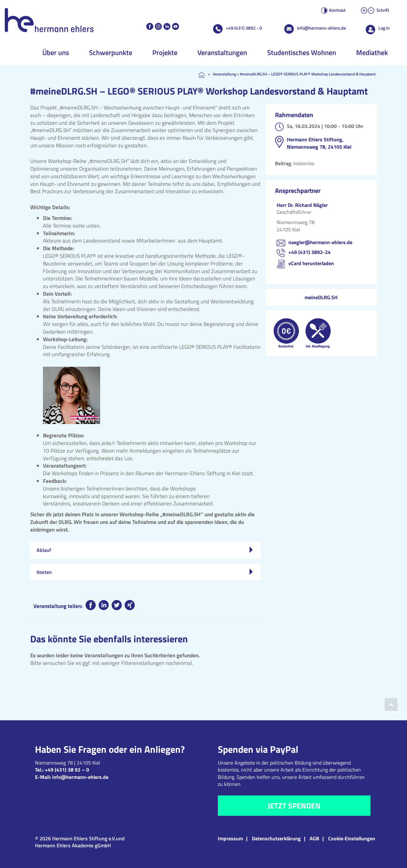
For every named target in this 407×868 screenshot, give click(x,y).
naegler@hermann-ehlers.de (320, 242)
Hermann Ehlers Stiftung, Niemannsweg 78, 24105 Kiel (319, 143)
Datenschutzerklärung (276, 838)
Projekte (165, 53)
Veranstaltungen (222, 53)
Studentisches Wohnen (302, 53)
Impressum (230, 838)
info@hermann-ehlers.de (321, 28)
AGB (314, 838)
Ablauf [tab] (145, 550)
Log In (384, 28)
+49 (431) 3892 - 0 (244, 28)
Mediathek (372, 53)
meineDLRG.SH (321, 297)
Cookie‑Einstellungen (352, 838)
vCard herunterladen (311, 263)
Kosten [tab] (145, 572)
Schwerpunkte (111, 53)
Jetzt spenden (294, 806)
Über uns (56, 53)
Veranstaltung (224, 74)
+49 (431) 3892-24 (310, 252)
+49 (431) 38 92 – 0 (67, 770)
